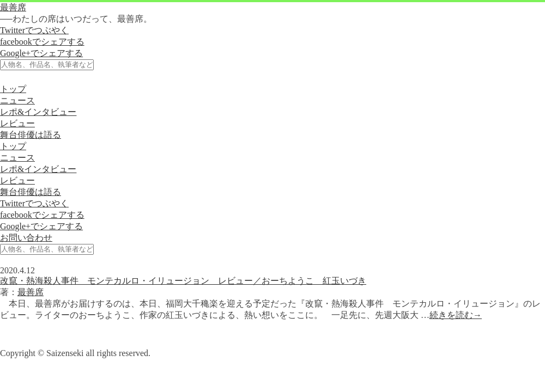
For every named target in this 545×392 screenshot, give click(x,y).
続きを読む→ (456, 315)
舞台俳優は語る (31, 135)
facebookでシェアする (42, 42)
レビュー (17, 123)
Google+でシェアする (41, 53)
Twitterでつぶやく (34, 30)
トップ (13, 89)
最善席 (13, 7)
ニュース (17, 100)
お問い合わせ (26, 238)
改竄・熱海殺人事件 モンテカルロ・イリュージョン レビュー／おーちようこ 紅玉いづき (183, 281)
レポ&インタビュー (38, 112)
